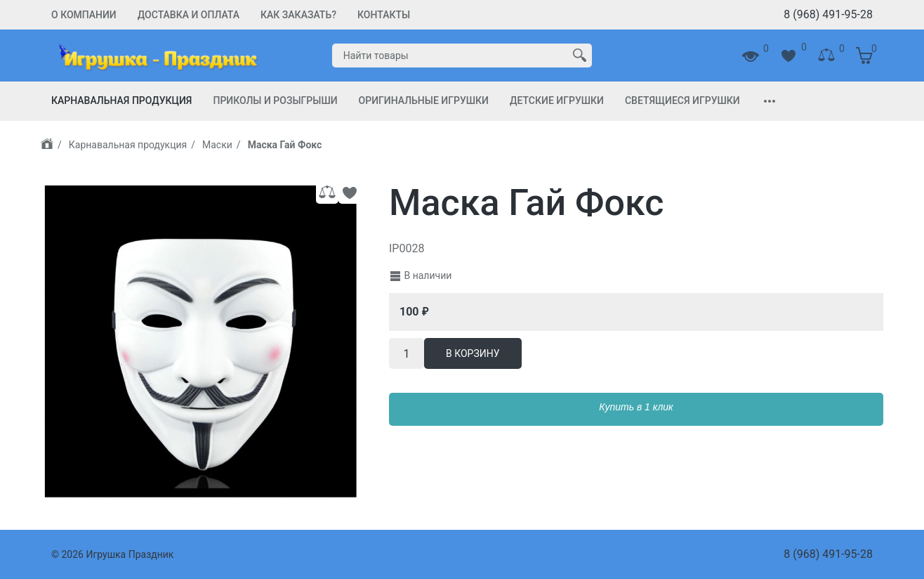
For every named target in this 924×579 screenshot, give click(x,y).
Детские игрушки (557, 100)
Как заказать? (298, 15)
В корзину (473, 353)
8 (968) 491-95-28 (828, 14)
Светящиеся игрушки (682, 100)
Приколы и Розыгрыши (275, 100)
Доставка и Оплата (189, 15)
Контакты (384, 15)
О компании (84, 15)
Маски (217, 145)
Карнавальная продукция (121, 100)
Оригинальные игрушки (424, 100)
